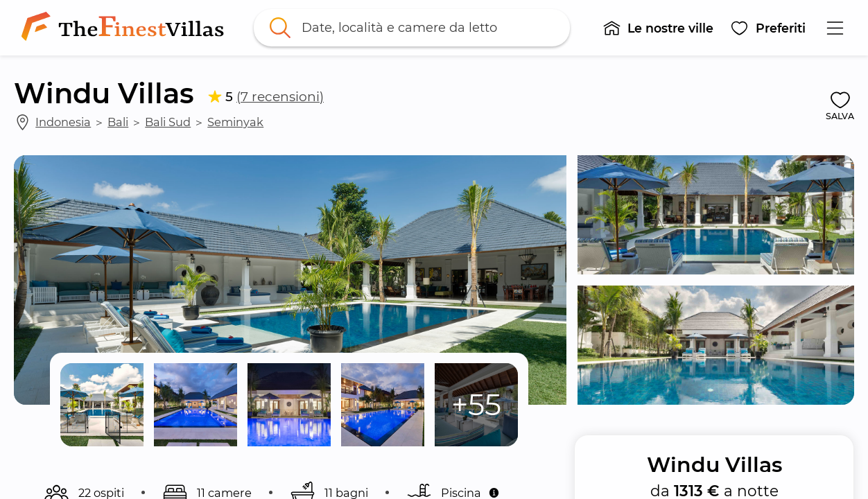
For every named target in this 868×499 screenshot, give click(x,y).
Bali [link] (118, 122)
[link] (125, 28)
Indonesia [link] (63, 122)
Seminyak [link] (235, 122)
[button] (658, 28)
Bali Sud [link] (168, 122)
